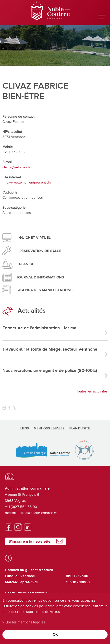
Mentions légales (49, 428)
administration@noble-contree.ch (31, 513)
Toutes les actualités (92, 391)
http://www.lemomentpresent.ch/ (27, 182)
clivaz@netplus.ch (16, 167)
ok (55, 634)
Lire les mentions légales (25, 622)
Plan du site (80, 428)
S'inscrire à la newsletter (30, 541)
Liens (25, 428)
